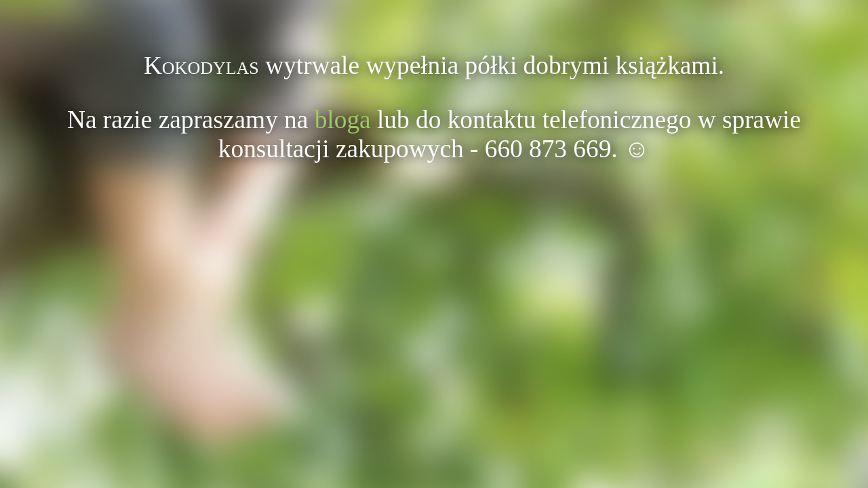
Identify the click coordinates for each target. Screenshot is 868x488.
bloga (343, 120)
